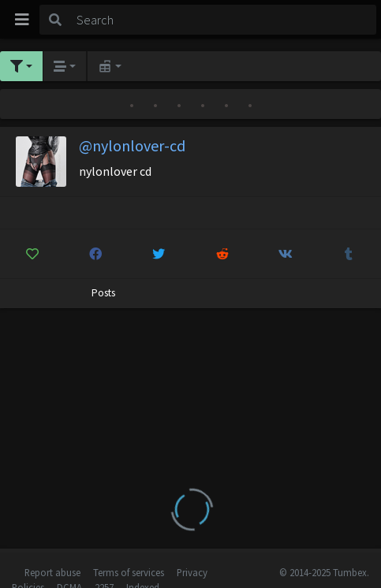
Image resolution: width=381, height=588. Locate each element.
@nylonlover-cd (132, 145)
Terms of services (129, 572)
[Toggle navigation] (22, 20)
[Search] (224, 20)
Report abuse (52, 572)
